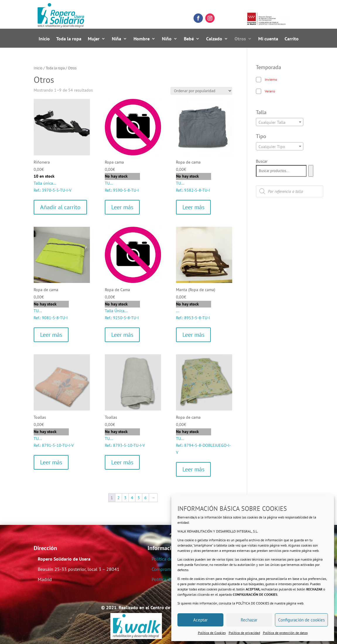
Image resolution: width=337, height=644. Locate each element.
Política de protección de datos (285, 633)
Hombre (142, 39)
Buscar (262, 161)
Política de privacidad (244, 633)
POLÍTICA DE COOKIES (253, 603)
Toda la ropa (69, 39)
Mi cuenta (268, 39)
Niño (167, 39)
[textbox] (280, 122)
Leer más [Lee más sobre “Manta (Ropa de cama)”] (193, 335)
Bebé (189, 39)
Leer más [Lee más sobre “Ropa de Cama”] (122, 335)
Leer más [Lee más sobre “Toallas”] (51, 462)
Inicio (44, 39)
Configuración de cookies (301, 620)
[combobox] (280, 122)
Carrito (292, 39)
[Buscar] (311, 171)
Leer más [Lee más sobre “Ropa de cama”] (193, 207)
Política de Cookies (212, 633)
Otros (240, 39)
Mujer (94, 39)
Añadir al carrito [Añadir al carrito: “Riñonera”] (60, 207)
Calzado (214, 39)
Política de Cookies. (171, 579)
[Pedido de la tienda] (201, 91)
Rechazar (249, 620)
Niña (117, 39)
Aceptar (200, 620)
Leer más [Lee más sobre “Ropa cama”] (122, 207)
